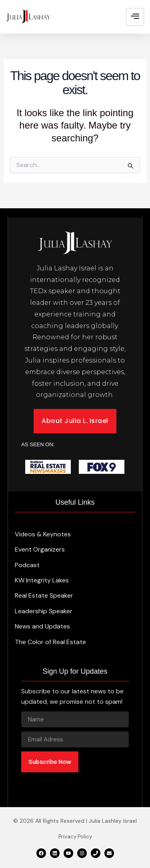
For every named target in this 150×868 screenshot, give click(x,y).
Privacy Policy (75, 837)
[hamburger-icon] (135, 17)
